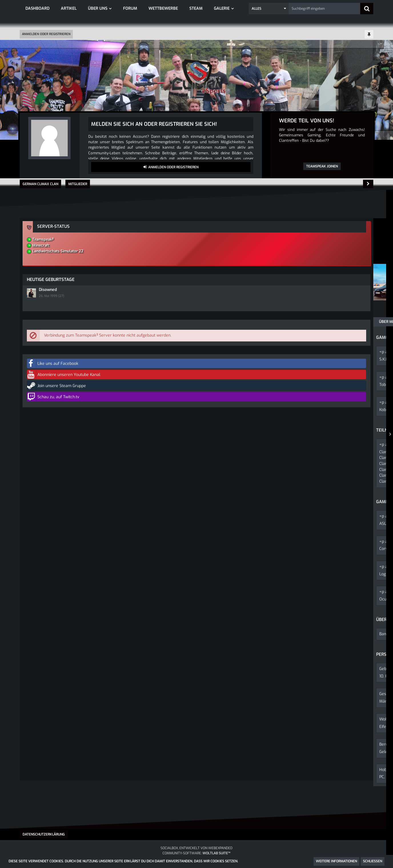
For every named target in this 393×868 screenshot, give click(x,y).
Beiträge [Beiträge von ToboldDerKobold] (70, 303)
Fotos (76, 459)
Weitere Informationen (336, 861)
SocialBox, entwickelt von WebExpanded (196, 848)
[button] (269, 9)
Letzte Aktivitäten (106, 320)
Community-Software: (196, 853)
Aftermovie (94, 464)
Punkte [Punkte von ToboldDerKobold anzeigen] (135, 303)
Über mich (35, 320)
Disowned (304, 277)
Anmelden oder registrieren (46, 34)
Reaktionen (147, 320)
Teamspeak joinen (322, 166)
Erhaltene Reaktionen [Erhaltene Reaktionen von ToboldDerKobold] (103, 303)
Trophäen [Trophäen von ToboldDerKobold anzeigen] (157, 303)
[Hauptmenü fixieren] (369, 35)
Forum (62, 459)
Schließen (373, 861)
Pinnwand (66, 320)
